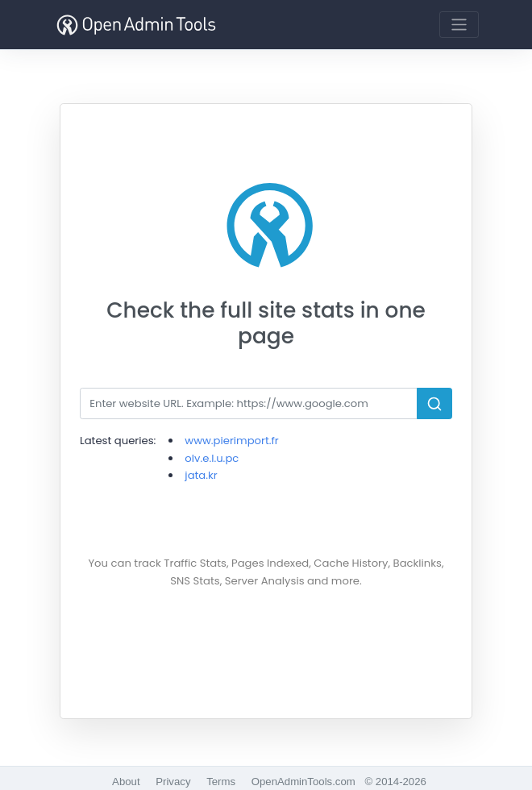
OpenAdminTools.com (303, 782)
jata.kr (201, 475)
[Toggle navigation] (459, 25)
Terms (221, 782)
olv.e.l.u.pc (212, 458)
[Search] (249, 403)
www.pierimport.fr (231, 441)
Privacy (173, 782)
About (126, 782)
